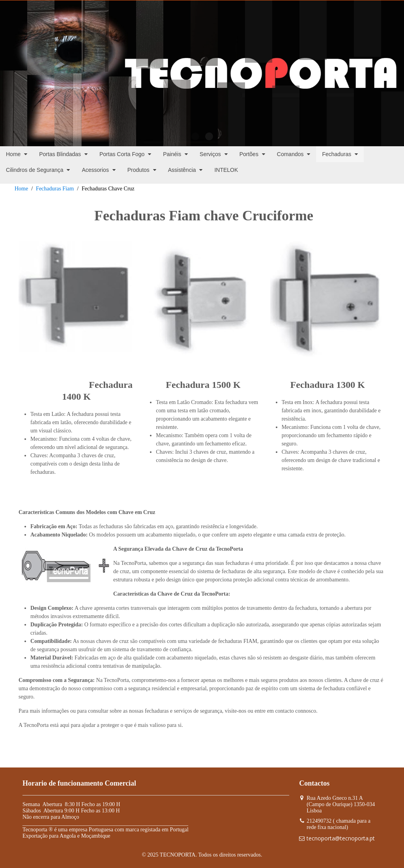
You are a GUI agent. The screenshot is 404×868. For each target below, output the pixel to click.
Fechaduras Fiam (55, 189)
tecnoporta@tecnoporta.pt (341, 838)
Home (21, 189)
